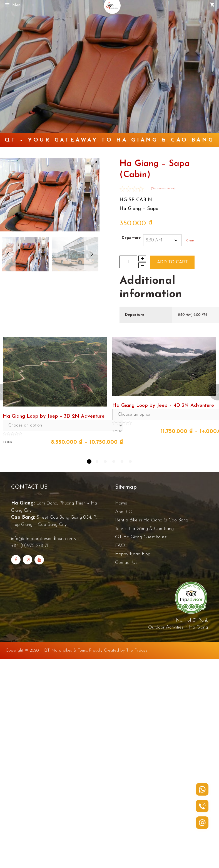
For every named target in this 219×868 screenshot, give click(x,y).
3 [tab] (105, 461)
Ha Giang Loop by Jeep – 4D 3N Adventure (163, 406)
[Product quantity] (128, 262)
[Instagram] (28, 560)
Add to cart (172, 262)
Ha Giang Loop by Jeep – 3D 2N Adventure (54, 416)
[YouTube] (39, 560)
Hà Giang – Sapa (139, 209)
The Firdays (137, 651)
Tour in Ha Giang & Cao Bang (144, 529)
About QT (125, 512)
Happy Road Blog (133, 554)
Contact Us (126, 563)
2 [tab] (97, 461)
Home (121, 503)
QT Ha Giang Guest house (141, 537)
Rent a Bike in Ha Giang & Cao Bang (152, 520)
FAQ (120, 546)
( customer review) (163, 189)
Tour (8, 442)
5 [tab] (122, 461)
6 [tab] (130, 461)
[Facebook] (16, 560)
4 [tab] (114, 461)
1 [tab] (89, 461)
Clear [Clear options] (190, 241)
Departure (131, 238)
